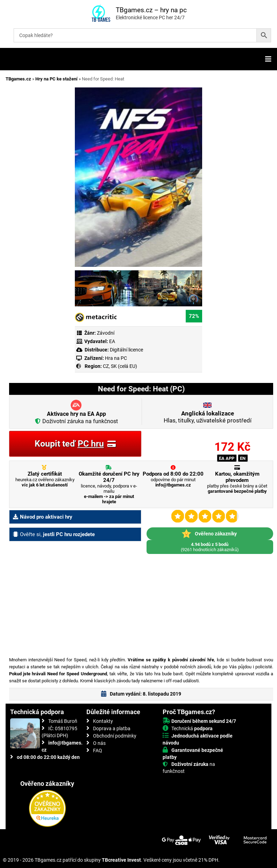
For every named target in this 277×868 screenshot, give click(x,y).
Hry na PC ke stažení (56, 79)
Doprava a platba (112, 728)
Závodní (106, 333)
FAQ (98, 750)
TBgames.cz (18, 79)
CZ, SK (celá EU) (120, 366)
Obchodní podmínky (115, 736)
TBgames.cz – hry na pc (151, 10)
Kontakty (103, 721)
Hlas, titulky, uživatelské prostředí (208, 417)
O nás (99, 743)
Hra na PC (115, 358)
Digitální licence (126, 350)
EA (112, 341)
